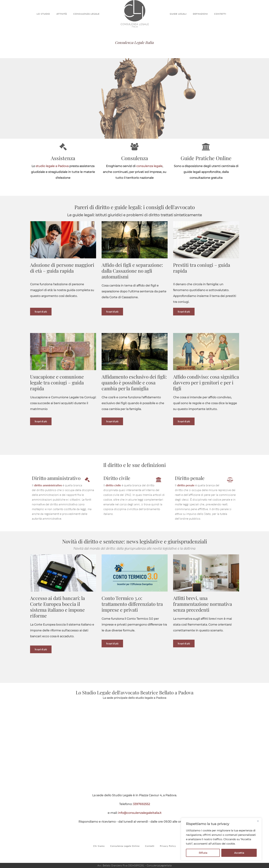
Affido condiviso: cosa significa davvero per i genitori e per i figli (206, 382)
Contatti (150, 846)
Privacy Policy (168, 846)
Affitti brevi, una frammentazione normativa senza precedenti (203, 604)
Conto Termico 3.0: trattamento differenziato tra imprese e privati (132, 604)
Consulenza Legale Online (125, 846)
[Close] (258, 821)
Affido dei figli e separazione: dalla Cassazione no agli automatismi (132, 271)
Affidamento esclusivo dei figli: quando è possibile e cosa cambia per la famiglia (134, 382)
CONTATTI (220, 14)
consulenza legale (149, 166)
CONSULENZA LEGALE (86, 14)
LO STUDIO (43, 14)
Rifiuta (203, 853)
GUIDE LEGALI (178, 14)
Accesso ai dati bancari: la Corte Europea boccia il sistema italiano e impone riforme (57, 607)
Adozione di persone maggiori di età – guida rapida (62, 268)
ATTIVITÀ (62, 14)
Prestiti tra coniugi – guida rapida (202, 268)
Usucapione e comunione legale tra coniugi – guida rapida (57, 382)
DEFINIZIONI (200, 14)
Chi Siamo (99, 846)
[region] (221, 839)
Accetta (239, 853)
